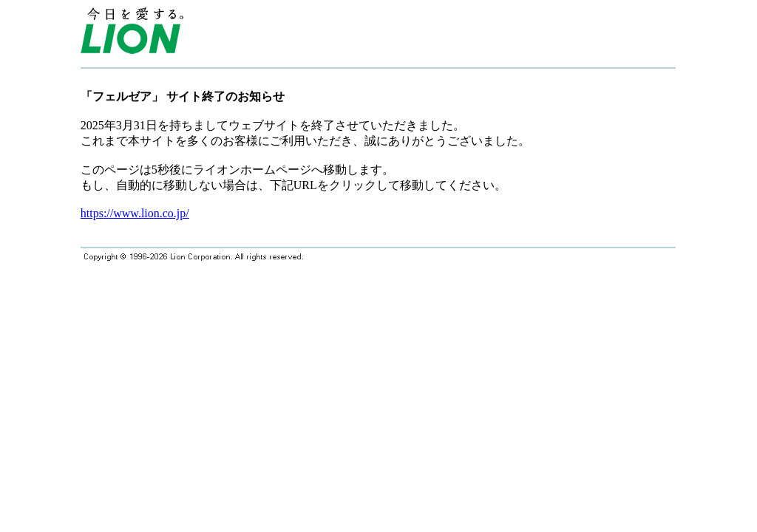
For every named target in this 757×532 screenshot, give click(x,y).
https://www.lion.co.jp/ (135, 213)
